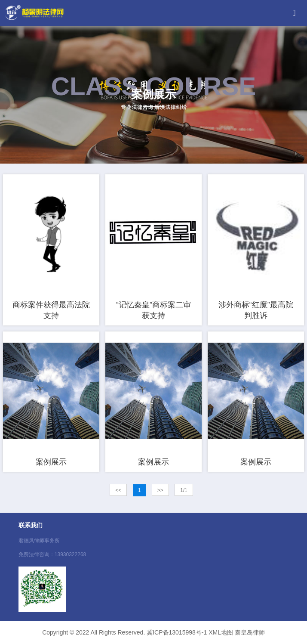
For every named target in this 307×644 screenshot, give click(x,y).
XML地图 (221, 632)
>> (160, 490)
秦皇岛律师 (250, 632)
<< (118, 490)
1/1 (184, 490)
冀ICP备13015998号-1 (177, 632)
